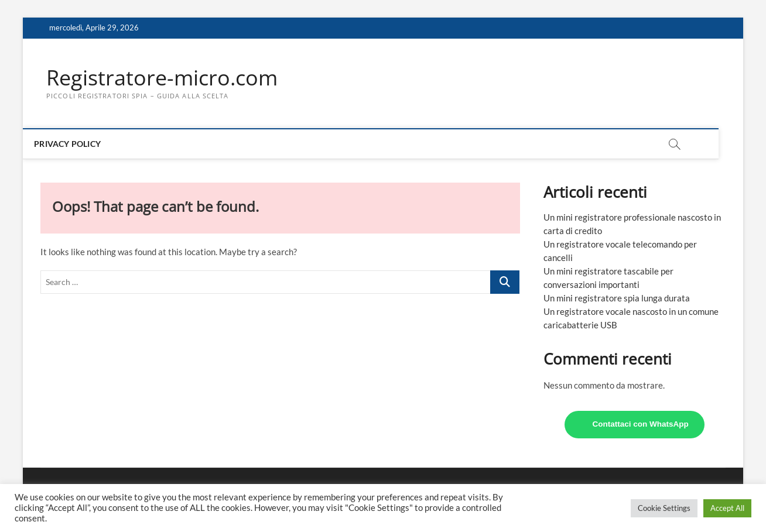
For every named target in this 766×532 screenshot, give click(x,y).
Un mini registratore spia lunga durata (617, 298)
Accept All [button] (727, 508)
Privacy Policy (80, 144)
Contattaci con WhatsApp (641, 424)
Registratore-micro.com (162, 78)
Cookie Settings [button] (664, 508)
